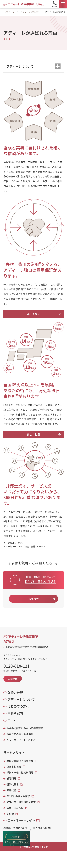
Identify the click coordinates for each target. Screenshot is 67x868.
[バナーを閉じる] (31, 830)
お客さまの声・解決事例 (20, 734)
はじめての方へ (18, 706)
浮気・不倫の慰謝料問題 (20, 772)
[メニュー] (63, 4)
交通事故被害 (14, 767)
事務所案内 (15, 713)
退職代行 (11, 790)
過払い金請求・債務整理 (20, 761)
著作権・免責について (16, 828)
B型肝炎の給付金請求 (18, 796)
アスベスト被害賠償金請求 (21, 802)
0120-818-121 (41, 581)
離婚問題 (11, 778)
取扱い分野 (15, 692)
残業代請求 (13, 784)
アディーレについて (30, 12)
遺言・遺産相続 (15, 808)
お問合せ (33, 599)
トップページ (8, 12)
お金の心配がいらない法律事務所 (25, 728)
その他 (10, 814)
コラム (12, 720)
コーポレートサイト (21, 820)
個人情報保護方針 (43, 828)
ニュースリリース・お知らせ (22, 740)
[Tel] (55, 4)
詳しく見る (33, 314)
